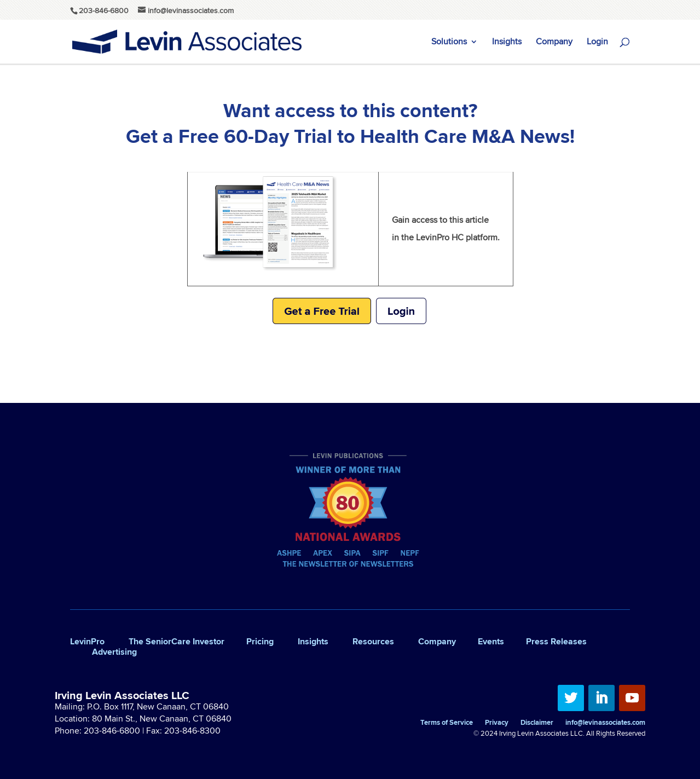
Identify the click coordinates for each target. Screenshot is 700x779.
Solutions (449, 43)
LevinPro (87, 641)
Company (554, 43)
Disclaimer (537, 723)
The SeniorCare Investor (177, 641)
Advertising (114, 652)
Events (491, 641)
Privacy (497, 723)
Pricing (260, 641)
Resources (373, 641)
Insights (507, 43)
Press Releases (556, 641)
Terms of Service (447, 723)
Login (597, 43)
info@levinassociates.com (605, 723)
